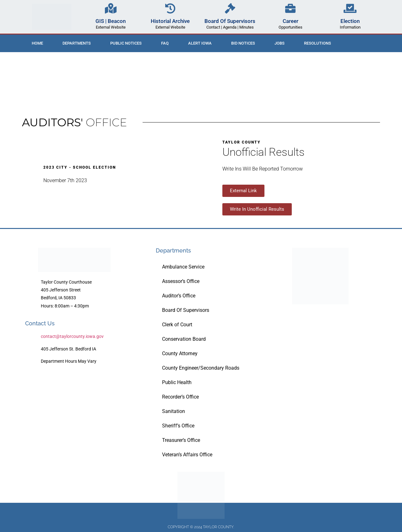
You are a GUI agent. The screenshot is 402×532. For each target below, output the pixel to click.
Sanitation (174, 411)
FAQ (165, 43)
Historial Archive (170, 21)
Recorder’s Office (180, 397)
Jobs (280, 43)
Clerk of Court (177, 325)
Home (37, 43)
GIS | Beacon (111, 21)
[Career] (290, 8)
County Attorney (180, 353)
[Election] (350, 8)
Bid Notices (243, 43)
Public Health (177, 382)
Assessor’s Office (181, 281)
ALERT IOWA (200, 43)
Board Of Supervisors (230, 21)
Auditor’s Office (179, 296)
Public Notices (126, 43)
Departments (77, 43)
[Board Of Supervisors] (230, 8)
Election (350, 21)
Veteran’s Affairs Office (187, 455)
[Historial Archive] (170, 8)
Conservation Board (184, 339)
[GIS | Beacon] (111, 8)
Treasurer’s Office (181, 440)
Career (291, 21)
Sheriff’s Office (178, 426)
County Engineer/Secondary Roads (201, 368)
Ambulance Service (183, 267)
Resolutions (318, 43)
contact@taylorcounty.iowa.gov (72, 336)
